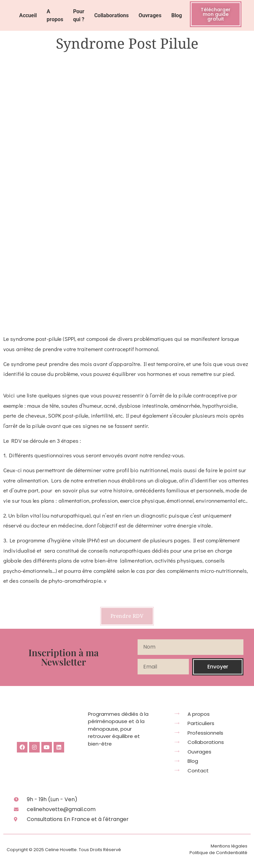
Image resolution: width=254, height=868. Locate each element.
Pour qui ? (79, 15)
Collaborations (111, 15)
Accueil (28, 15)
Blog (177, 15)
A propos (55, 15)
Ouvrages (150, 15)
